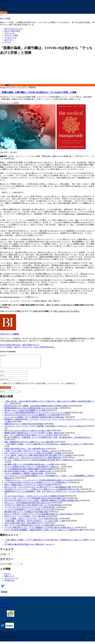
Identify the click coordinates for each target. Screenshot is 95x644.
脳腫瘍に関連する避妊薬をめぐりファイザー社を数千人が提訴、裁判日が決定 (34, 435)
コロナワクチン (11, 87)
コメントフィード (11, 581)
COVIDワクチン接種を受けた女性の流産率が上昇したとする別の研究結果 (33, 508)
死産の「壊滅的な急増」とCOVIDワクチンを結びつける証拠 (28, 487)
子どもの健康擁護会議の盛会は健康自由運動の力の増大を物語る (29, 472)
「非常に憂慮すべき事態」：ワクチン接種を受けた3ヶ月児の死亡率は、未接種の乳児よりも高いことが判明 (46, 447)
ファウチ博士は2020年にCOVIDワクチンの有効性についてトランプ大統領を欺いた (36, 485)
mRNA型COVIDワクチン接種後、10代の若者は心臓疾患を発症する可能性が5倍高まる (37, 408)
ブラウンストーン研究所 (9, 334)
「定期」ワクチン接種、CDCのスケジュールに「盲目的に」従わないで (32, 453)
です (12, 159)
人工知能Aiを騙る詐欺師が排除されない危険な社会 (24, 547)
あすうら (4, 13)
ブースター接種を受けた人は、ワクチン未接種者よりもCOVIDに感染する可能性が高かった (40, 530)
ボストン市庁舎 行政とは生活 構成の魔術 (16, 3)
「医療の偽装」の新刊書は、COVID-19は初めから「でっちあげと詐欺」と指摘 (38, 92)
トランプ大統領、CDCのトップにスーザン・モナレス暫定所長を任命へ (27, 347)
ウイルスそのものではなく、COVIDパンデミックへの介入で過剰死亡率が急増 (34, 499)
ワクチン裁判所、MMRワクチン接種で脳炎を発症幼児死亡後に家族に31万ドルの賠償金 (38, 458)
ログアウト (9, 40)
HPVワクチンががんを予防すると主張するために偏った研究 (27, 433)
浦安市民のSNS (6, 610)
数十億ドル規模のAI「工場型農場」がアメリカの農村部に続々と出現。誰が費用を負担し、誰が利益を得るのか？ (48, 440)
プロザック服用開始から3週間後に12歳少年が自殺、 (24, 476)
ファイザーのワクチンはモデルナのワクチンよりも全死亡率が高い (30, 510)
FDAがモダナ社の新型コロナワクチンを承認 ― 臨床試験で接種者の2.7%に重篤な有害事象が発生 (42, 503)
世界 (15, 244)
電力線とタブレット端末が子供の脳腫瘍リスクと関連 (25, 413)
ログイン (8, 42)
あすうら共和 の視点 (12, 31)
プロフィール (9, 33)
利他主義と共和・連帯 (41, 3)
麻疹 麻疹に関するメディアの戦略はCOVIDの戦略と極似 (26, 514)
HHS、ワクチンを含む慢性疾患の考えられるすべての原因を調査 (29, 528)
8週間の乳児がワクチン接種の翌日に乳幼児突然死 (24, 426)
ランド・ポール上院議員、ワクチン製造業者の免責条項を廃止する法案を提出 (34, 420)
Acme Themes (18, 643)
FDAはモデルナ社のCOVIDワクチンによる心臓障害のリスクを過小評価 (32, 417)
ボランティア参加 (11, 35)
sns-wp (2, 87)
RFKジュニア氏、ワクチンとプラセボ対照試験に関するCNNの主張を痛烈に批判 (35, 501)
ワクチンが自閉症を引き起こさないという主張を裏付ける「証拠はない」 (33, 469)
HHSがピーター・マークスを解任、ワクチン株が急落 (25, 519)
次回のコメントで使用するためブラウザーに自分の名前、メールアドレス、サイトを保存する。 (39, 386)
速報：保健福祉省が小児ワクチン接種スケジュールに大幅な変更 (29, 444)
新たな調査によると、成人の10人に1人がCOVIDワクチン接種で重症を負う (33, 460)
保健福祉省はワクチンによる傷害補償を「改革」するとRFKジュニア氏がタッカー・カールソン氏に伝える (45, 494)
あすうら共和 (5, 18)
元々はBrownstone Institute (10, 297)
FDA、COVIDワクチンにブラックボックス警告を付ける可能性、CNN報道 (33, 456)
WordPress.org (9, 583)
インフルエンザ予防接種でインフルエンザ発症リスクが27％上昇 (29, 512)
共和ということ (56, 3)
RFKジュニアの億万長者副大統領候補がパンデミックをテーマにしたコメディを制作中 (38, 415)
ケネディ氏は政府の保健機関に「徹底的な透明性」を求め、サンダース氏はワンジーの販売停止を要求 (44, 532)
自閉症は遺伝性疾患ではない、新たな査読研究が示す (25, 451)
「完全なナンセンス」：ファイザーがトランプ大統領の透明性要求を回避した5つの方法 (38, 483)
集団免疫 (32, 87)
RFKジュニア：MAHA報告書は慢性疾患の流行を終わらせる (27, 505)
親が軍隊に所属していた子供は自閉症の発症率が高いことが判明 (29, 467)
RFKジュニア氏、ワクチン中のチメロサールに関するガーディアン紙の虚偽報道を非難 (38, 490)
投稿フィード (9, 579)
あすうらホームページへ (14, 29)
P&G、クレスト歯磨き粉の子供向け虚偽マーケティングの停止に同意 (31, 438)
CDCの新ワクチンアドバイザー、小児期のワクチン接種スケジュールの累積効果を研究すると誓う (42, 492)
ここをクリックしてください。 (68, 311)
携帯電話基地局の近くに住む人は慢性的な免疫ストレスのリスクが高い (32, 411)
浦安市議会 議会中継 (9, 606)
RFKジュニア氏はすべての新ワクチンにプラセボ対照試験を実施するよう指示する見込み (39, 517)
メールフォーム (10, 38)
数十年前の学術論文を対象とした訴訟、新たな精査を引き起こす (29, 474)
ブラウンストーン (7, 103)
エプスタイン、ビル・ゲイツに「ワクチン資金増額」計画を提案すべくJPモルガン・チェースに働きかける (45, 429)
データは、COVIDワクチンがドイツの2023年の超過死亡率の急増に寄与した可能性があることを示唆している (46, 462)
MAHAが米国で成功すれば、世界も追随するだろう (20, 345)
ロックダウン (23, 87)
